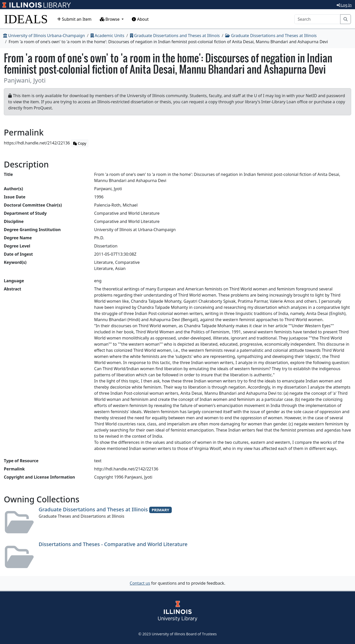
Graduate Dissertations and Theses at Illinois (175, 36)
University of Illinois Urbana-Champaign (44, 36)
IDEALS (26, 19)
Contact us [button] (140, 583)
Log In (344, 5)
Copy (80, 143)
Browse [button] (110, 19)
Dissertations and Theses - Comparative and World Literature (113, 544)
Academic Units (107, 36)
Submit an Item (74, 19)
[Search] (317, 19)
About (140, 19)
